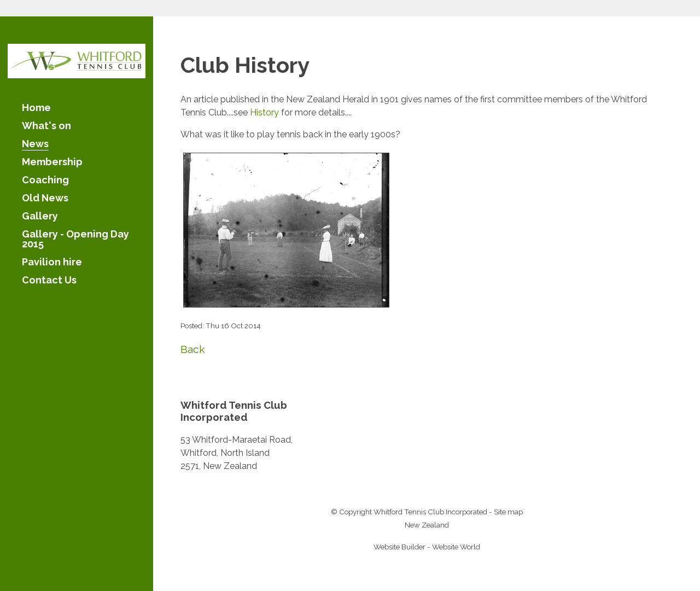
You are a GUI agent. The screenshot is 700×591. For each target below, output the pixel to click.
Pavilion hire (52, 262)
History (264, 112)
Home (36, 108)
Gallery (40, 216)
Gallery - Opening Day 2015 (75, 239)
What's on (46, 126)
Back (193, 349)
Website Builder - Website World (427, 547)
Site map (508, 512)
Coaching (45, 180)
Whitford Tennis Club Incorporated (430, 512)
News (35, 144)
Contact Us (49, 280)
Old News (45, 198)
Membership (52, 162)
